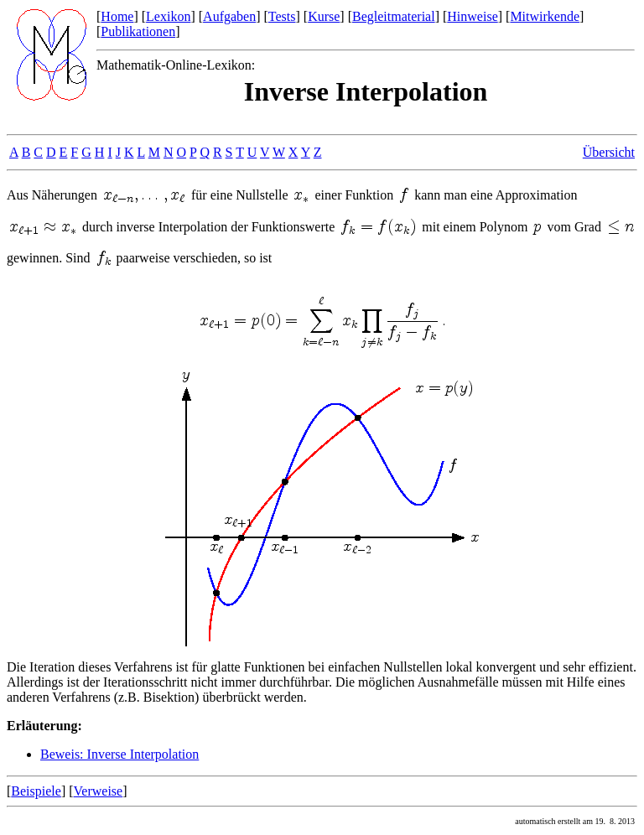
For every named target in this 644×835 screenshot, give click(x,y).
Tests (282, 16)
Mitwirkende (545, 16)
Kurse (324, 16)
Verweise (99, 791)
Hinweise (472, 16)
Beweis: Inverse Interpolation (119, 754)
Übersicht (609, 152)
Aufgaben (229, 16)
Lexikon (168, 16)
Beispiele (36, 791)
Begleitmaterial (394, 16)
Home (117, 16)
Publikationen (138, 31)
